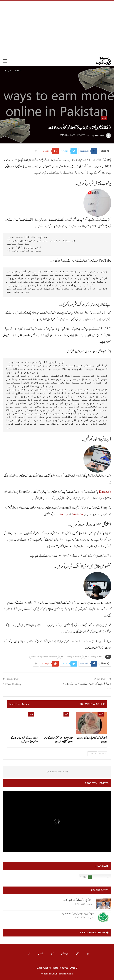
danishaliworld (66, 974)
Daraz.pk (105, 492)
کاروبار (104, 118)
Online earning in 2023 (94, 657)
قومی (52, 954)
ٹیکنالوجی (41, 954)
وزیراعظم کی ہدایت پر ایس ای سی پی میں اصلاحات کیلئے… (77, 913)
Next (92, 754)
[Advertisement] (57, 28)
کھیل (78, 954)
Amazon (77, 514)
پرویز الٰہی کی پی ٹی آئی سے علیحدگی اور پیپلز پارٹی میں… (79, 900)
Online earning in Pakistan (71, 657)
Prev (103, 754)
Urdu (86, 877)
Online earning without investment (44, 657)
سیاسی (88, 954)
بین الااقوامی (65, 954)
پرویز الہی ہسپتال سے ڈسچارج (12, 684)
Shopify (63, 514)
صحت (66, 714)
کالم (29, 954)
